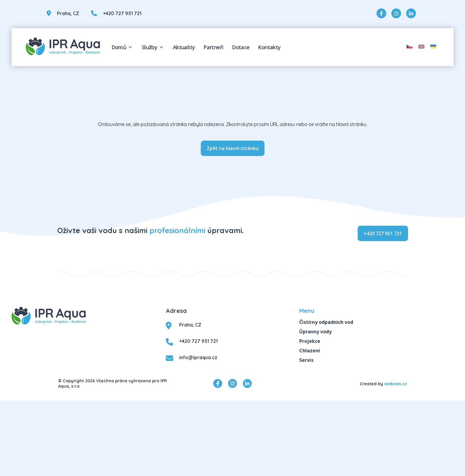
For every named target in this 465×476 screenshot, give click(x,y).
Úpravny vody (315, 332)
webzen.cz (396, 384)
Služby (153, 47)
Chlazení (310, 351)
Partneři (213, 47)
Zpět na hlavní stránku (233, 148)
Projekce (310, 341)
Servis (306, 360)
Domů (122, 47)
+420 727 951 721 (383, 233)
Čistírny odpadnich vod (326, 322)
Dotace (241, 47)
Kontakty (269, 47)
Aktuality (184, 47)
